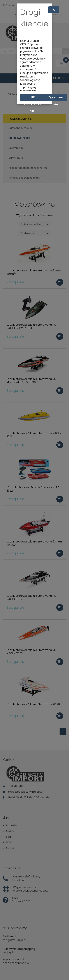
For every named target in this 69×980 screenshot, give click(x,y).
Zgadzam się (56, 98)
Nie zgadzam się (32, 98)
